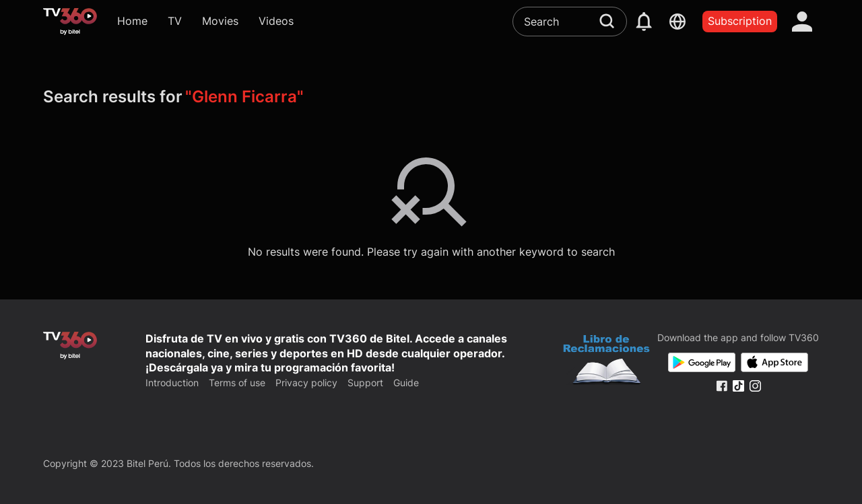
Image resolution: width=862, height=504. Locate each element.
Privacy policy (306, 383)
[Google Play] (702, 362)
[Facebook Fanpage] (722, 386)
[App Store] (774, 362)
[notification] (644, 22)
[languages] (677, 22)
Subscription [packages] (740, 21)
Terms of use (237, 383)
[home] (70, 22)
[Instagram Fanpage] (755, 386)
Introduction (172, 383)
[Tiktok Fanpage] (738, 386)
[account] (802, 22)
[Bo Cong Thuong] (606, 361)
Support (365, 383)
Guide (406, 383)
